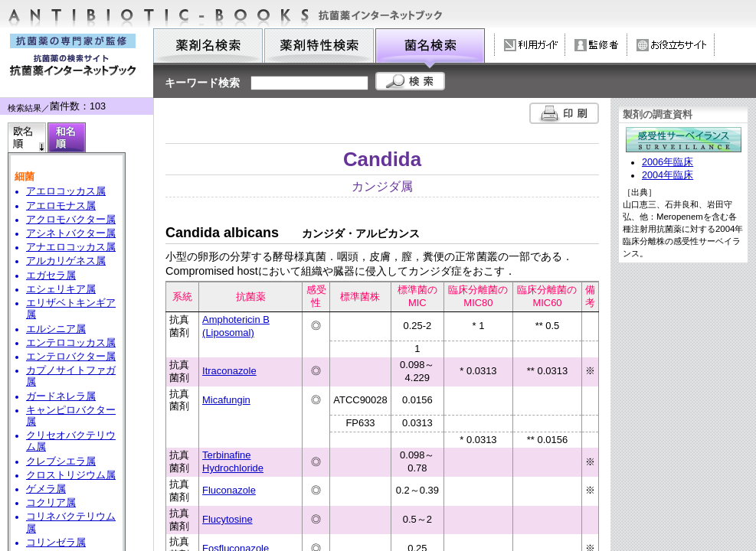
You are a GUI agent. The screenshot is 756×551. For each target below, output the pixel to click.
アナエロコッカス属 (71, 247)
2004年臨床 (668, 175)
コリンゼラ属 (56, 543)
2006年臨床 (668, 162)
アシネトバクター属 (71, 233)
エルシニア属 (56, 329)
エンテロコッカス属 (71, 343)
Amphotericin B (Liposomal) (236, 326)
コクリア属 (51, 503)
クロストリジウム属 (71, 475)
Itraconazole (229, 371)
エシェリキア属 (61, 289)
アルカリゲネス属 (66, 261)
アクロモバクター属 (71, 220)
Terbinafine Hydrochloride (233, 461)
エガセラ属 (51, 275)
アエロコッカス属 (66, 191)
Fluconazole (229, 490)
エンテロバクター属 (71, 357)
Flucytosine (227, 519)
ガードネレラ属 (61, 396)
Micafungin (226, 400)
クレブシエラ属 (61, 461)
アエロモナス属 (61, 206)
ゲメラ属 (46, 489)
